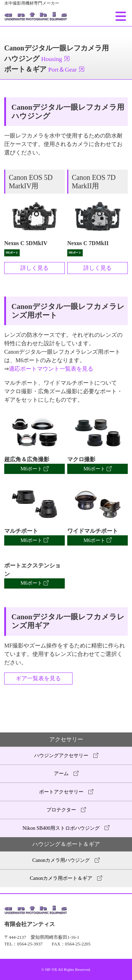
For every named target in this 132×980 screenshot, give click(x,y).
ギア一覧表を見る (38, 678)
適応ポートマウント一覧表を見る (51, 369)
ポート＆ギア (45, 69)
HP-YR (51, 969)
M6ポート (34, 469)
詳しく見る (34, 268)
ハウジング (37, 59)
